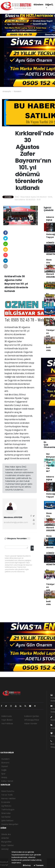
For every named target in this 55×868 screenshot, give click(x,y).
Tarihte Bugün (8, 810)
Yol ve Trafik (7, 795)
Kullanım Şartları (32, 716)
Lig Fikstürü (6, 806)
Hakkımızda (7, 716)
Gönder (33, 548)
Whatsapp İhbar (32, 720)
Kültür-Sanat (7, 781)
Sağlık (4, 770)
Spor (3, 774)
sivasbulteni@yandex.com (16, 522)
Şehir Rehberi (7, 821)
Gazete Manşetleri (10, 824)
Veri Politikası (7, 724)
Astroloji (5, 849)
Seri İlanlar (6, 817)
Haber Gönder (31, 724)
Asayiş (4, 777)
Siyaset (5, 766)
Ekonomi (5, 763)
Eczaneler (6, 802)
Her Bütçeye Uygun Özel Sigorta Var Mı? (51, 463)
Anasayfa (7, 91)
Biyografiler (6, 842)
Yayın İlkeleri (7, 720)
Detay (27, 865)
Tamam (39, 865)
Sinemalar (6, 813)
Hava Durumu (8, 791)
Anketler (5, 838)
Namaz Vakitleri (8, 798)
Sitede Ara (6, 834)
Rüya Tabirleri (7, 845)
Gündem (38, 5)
